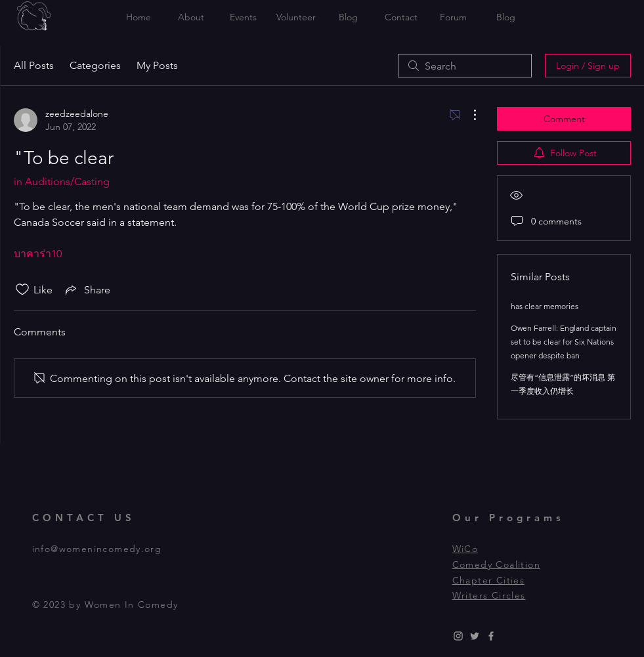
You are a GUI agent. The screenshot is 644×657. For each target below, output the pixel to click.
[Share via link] (87, 289)
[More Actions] (468, 115)
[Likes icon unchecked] (22, 289)
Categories (95, 65)
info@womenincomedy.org (97, 549)
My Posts (157, 65)
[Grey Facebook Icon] (491, 636)
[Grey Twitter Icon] (475, 636)
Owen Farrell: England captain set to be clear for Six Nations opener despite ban (564, 342)
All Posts (34, 65)
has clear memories (545, 306)
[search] (465, 66)
